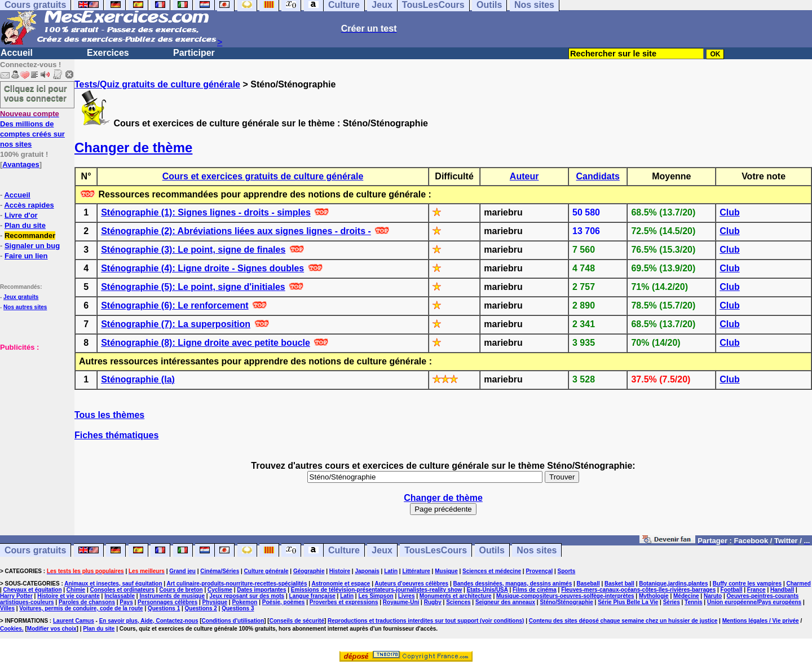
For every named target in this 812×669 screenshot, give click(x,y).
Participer (194, 53)
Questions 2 (201, 608)
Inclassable (120, 596)
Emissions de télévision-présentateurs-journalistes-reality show (376, 590)
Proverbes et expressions (344, 602)
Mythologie (654, 596)
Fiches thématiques (116, 435)
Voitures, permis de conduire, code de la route (81, 608)
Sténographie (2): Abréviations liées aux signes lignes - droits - (236, 231)
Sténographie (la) (138, 379)
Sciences (458, 602)
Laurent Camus (74, 621)
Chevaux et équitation (33, 590)
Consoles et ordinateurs (122, 590)
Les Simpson (376, 596)
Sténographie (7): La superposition (176, 324)
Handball (782, 590)
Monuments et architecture (456, 596)
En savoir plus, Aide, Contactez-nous (149, 621)
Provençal (539, 571)
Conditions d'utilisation (233, 621)
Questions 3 (238, 608)
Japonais (367, 571)
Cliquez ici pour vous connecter (36, 93)
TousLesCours (436, 550)
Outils (492, 550)
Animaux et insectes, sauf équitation (113, 584)
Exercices (108, 53)
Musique (446, 571)
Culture (344, 550)
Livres (406, 596)
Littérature (416, 571)
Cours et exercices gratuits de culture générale (263, 176)
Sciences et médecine (492, 571)
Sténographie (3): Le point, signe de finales (193, 250)
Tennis (693, 602)
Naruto (713, 596)
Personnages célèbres (167, 602)
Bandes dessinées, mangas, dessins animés (513, 584)
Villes (7, 608)
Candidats (598, 176)
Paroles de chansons (87, 602)
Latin (391, 571)
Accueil (17, 53)
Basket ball (619, 584)
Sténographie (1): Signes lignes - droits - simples (206, 212)
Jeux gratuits (21, 297)
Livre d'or (21, 215)
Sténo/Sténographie (566, 602)
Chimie (76, 590)
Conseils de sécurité (297, 621)
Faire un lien (26, 256)
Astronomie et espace (341, 584)
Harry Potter (16, 596)
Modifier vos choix (52, 629)
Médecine (686, 596)
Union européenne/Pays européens (754, 602)
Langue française (312, 596)
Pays (126, 602)
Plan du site (25, 225)
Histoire (340, 571)
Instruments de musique (172, 596)
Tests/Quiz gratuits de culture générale (157, 84)
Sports (567, 571)
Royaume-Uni (401, 602)
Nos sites (537, 550)
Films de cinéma (535, 590)
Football (732, 590)
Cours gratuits (35, 550)
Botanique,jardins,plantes (673, 584)
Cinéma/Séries (220, 571)
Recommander (30, 236)
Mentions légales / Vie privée (761, 621)
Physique (215, 602)
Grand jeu (182, 571)
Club (730, 212)
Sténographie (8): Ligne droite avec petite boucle (206, 343)
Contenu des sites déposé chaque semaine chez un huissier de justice (623, 621)
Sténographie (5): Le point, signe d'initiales (193, 287)
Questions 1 (164, 608)
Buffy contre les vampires (747, 584)
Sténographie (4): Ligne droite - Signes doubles (202, 268)
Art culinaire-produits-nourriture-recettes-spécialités (237, 584)
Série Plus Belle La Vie (628, 602)
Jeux (382, 550)
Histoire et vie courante (69, 596)
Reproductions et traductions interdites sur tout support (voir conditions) (426, 621)
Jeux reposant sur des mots (247, 596)
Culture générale (266, 571)
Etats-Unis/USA (487, 590)
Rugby (433, 602)
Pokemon (244, 602)
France (756, 590)
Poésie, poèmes (284, 602)
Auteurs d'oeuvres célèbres (411, 584)
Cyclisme (220, 590)
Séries (672, 602)
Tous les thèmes (109, 415)
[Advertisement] (34, 408)
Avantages (21, 164)
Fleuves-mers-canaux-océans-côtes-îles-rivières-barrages (638, 590)
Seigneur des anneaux (505, 602)
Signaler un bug (32, 246)
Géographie (309, 571)
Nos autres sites (25, 307)
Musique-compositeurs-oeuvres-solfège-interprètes (565, 596)
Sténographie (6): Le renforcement (175, 305)
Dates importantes (261, 590)
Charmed (798, 584)
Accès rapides (29, 205)
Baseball (588, 584)
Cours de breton (181, 590)
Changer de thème (133, 148)
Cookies (11, 629)
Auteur (524, 176)
